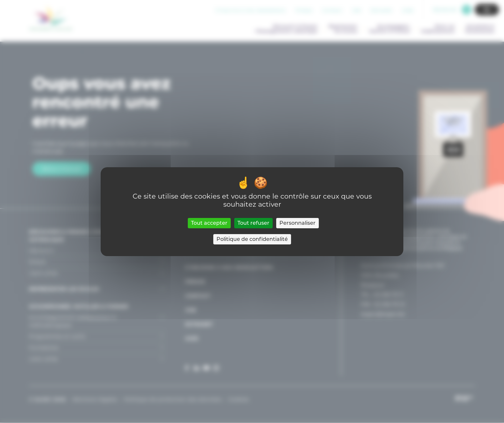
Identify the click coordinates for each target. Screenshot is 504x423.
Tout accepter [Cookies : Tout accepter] (209, 223)
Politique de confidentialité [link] (252, 239)
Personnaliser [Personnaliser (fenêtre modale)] (297, 223)
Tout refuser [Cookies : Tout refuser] (253, 223)
